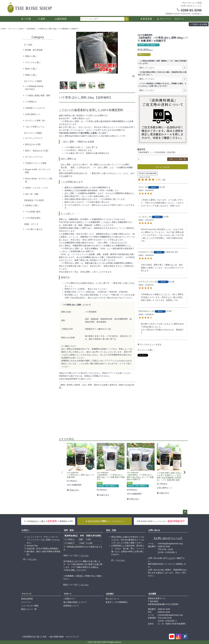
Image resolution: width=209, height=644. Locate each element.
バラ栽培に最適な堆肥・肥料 (38, 95)
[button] (62, 472)
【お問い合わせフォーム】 (168, 538)
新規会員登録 (27, 599)
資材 (43, 19)
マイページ (165, 19)
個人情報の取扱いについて (75, 602)
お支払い (26, 530)
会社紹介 (110, 594)
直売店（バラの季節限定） (117, 602)
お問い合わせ (154, 530)
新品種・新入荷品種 (34, 50)
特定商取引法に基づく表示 (35, 637)
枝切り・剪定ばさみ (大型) (37, 151)
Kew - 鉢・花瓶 (32, 194)
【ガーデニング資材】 (16, 29)
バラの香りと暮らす (34, 229)
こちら (34, 559)
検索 (127, 19)
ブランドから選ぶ (33, 62)
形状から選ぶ (31, 69)
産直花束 (147, 19)
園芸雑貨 (62, 19)
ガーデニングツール (34, 157)
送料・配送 (69, 530)
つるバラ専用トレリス (35, 127)
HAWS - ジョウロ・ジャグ (37, 188)
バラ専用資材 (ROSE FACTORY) (34, 88)
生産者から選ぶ (32, 205)
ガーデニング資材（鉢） (36, 120)
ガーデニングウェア (34, 138)
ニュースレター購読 (30, 606)
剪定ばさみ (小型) (33, 144)
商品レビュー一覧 (29, 609)
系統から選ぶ (31, 56)
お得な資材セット (33, 114)
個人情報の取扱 (57, 637)
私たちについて (112, 599)
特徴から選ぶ (31, 75)
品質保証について (71, 606)
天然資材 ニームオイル (35, 108)
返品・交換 (111, 530)
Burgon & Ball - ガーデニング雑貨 (38, 171)
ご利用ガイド (69, 599)
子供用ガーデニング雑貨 (36, 163)
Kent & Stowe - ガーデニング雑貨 (39, 180)
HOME (3, 29)
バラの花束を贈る (33, 218)
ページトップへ (185, 512)
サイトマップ (73, 637)
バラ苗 (27, 19)
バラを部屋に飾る (33, 212)
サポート (68, 594)
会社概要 (152, 594)
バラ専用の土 (31, 102)
